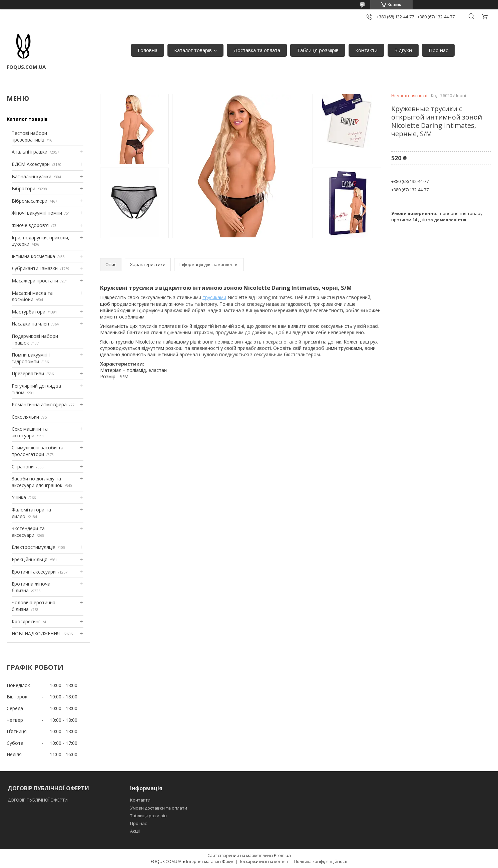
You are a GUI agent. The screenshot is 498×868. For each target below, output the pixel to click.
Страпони (23, 467)
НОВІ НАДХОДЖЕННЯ (36, 633)
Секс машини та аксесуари (30, 432)
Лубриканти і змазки (35, 268)
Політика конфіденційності (321, 861)
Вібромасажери (30, 201)
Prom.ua (282, 855)
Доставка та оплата (257, 50)
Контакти (366, 50)
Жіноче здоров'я (30, 225)
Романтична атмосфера (39, 404)
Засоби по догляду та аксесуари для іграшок (37, 482)
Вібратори (24, 188)
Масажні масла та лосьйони (32, 296)
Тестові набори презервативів (29, 136)
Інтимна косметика (33, 256)
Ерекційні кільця (30, 559)
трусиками (214, 297)
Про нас (438, 50)
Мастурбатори (29, 312)
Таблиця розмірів (318, 50)
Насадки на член (30, 324)
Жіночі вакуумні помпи (37, 213)
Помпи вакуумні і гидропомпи (31, 358)
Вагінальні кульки (32, 176)
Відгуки (403, 50)
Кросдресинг (26, 621)
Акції (135, 831)
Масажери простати (35, 281)
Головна (148, 50)
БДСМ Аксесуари (31, 164)
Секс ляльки (25, 417)
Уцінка (19, 497)
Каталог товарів (193, 50)
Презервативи (28, 373)
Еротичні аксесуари (34, 572)
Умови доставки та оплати (159, 808)
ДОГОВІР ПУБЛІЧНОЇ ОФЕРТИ (38, 800)
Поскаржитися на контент (264, 861)
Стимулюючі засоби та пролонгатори (38, 451)
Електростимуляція (34, 547)
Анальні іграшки (30, 152)
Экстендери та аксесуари (28, 532)
